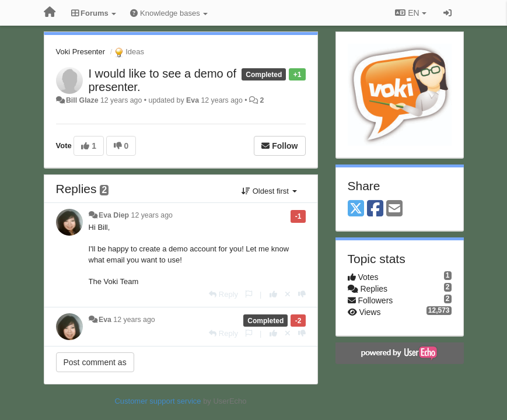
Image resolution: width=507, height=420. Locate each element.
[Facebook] (375, 209)
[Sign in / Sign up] (447, 13)
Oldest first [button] (269, 191)
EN (410, 13)
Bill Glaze (82, 100)
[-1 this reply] (302, 294)
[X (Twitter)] (356, 209)
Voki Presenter (81, 52)
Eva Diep (114, 215)
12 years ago (152, 215)
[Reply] (223, 294)
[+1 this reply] (273, 294)
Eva (193, 100)
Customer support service (158, 401)
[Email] (394, 209)
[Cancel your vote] (288, 294)
